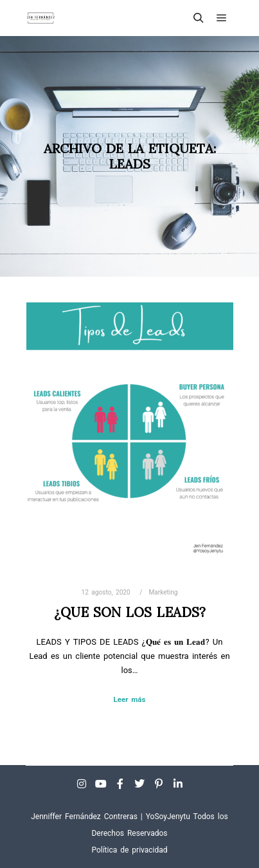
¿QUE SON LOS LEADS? (130, 612)
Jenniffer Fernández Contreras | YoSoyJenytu (111, 817)
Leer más (130, 699)
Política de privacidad (129, 850)
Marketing (163, 592)
